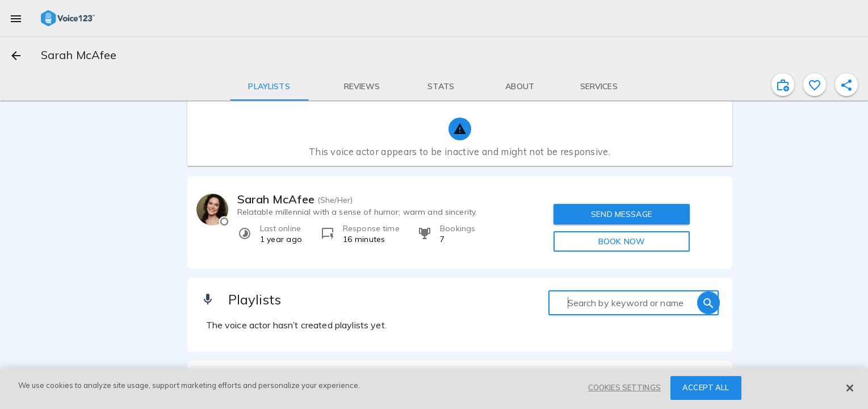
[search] (708, 303)
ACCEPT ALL (706, 387)
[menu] (16, 18)
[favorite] (815, 85)
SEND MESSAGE (622, 214)
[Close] (850, 388)
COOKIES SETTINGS (624, 387)
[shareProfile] (846, 85)
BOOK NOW (622, 241)
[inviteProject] (783, 85)
